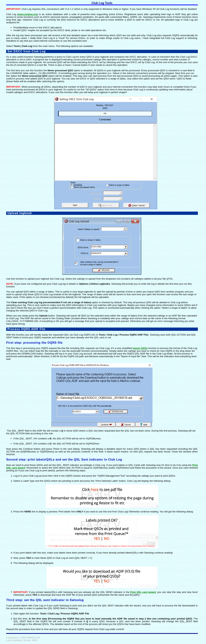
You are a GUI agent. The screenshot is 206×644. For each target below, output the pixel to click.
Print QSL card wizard (143, 592)
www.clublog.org (28, 14)
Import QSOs (140, 348)
